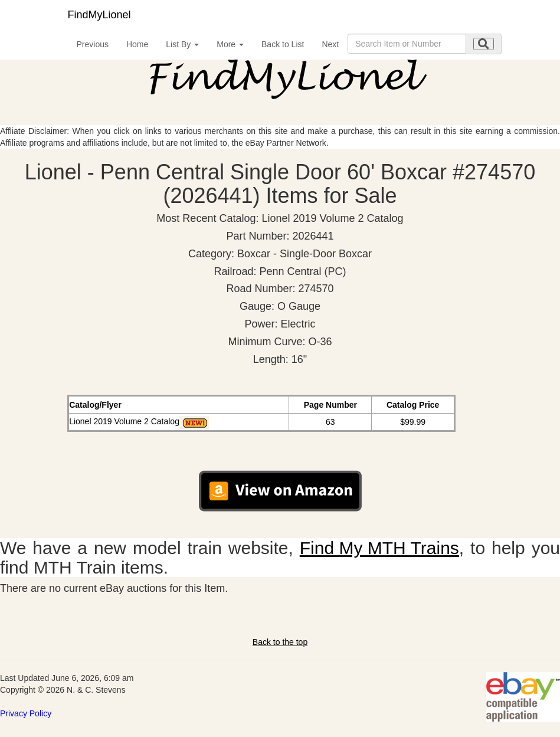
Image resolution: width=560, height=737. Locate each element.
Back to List (283, 44)
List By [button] (182, 44)
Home (137, 44)
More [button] (230, 44)
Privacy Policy (26, 713)
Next (330, 44)
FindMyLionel (99, 15)
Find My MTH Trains (379, 548)
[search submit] (484, 44)
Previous (93, 44)
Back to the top (280, 642)
